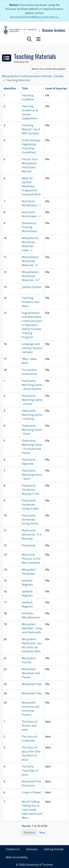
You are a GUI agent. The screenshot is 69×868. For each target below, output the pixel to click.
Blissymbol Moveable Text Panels (31, 673)
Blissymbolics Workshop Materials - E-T (31, 276)
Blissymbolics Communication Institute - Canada (33, 76)
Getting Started (54, 849)
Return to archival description (49, 69)
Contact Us (13, 849)
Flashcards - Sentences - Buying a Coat (31, 490)
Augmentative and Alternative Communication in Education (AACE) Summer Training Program (32, 325)
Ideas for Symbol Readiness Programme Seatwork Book (31, 186)
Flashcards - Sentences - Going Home (30, 519)
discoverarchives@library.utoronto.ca (34, 17)
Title (25, 88)
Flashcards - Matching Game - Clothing (32, 415)
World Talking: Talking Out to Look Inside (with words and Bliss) (32, 810)
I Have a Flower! (32, 792)
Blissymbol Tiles (32, 684)
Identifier (10, 88)
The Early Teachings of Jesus (30, 770)
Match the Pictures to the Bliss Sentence (31, 559)
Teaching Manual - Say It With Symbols (31, 129)
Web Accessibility (17, 857)
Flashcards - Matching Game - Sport (32, 475)
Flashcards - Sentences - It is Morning (32, 534)
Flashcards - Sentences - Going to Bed (30, 505)
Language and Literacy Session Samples (32, 348)
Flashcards (29, 545)
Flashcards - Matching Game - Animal (32, 400)
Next (42, 833)
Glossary (32, 849)
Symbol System (32, 287)
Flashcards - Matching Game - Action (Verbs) (32, 385)
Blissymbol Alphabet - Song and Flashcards (32, 628)
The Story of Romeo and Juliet (30, 726)
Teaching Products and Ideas (30, 302)
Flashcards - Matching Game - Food (32, 430)
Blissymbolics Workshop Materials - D (30, 261)
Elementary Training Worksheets (29, 227)
